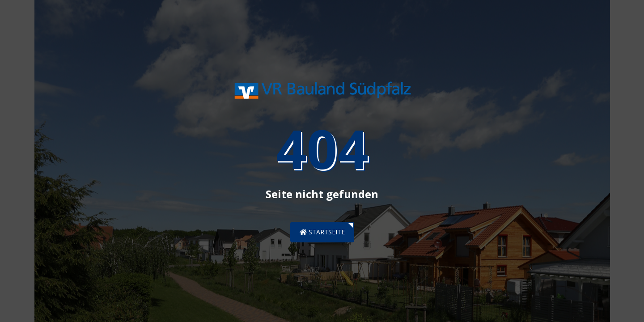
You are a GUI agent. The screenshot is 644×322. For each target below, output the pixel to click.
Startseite (322, 232)
